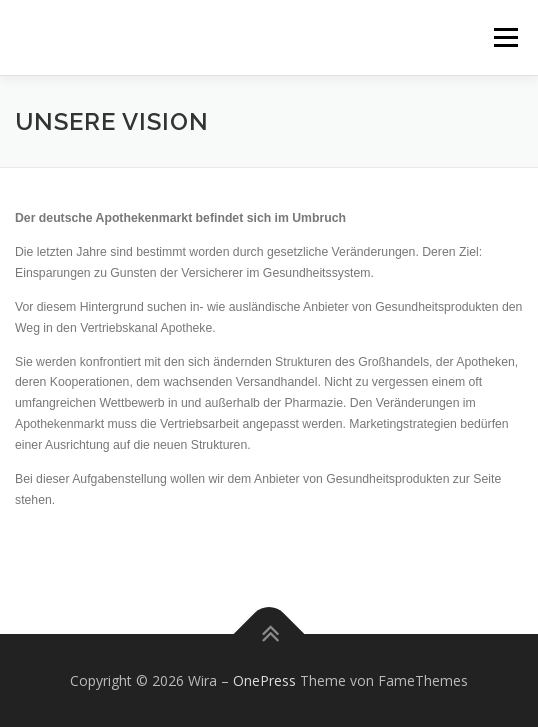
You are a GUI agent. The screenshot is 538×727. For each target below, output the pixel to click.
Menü (504, 37)
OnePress (264, 680)
